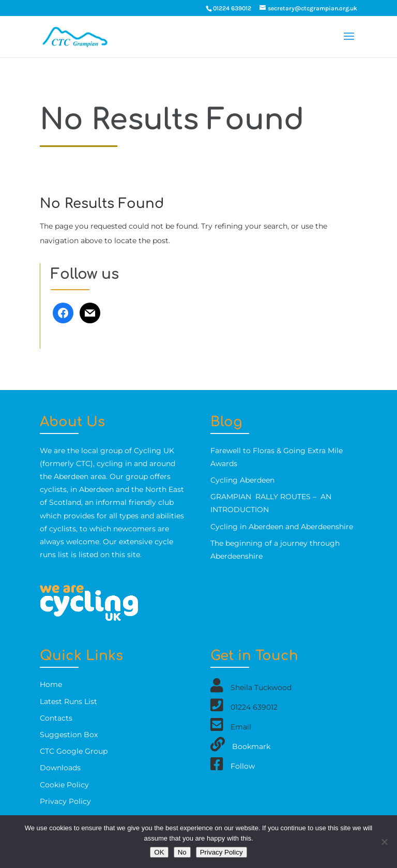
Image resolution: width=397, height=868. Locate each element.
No (182, 852)
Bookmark (251, 746)
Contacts (56, 718)
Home (51, 684)
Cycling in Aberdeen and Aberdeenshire (282, 527)
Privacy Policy (65, 801)
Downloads (60, 768)
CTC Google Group (74, 751)
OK (159, 852)
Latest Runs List (68, 701)
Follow (243, 766)
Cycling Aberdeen (242, 480)
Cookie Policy (64, 785)
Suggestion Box (69, 735)
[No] (384, 842)
